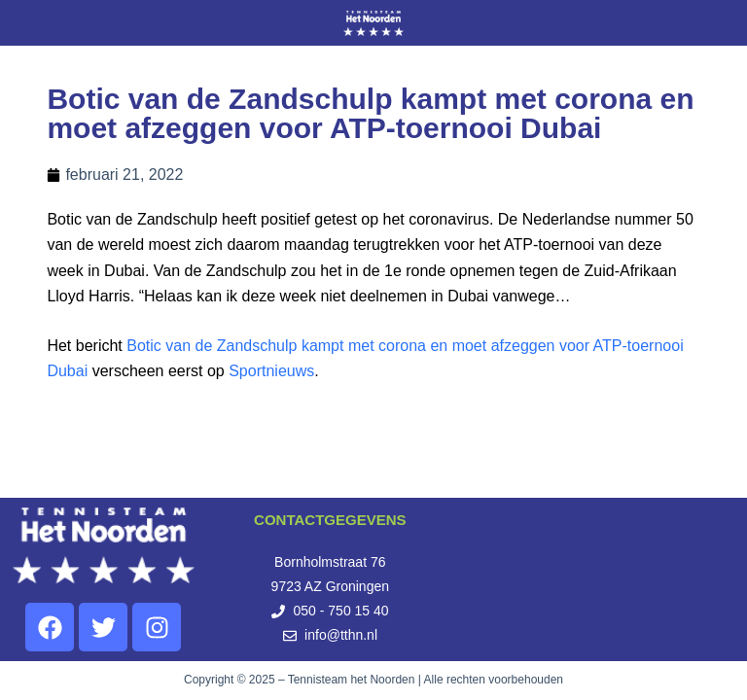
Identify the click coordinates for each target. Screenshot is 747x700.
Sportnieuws (271, 371)
